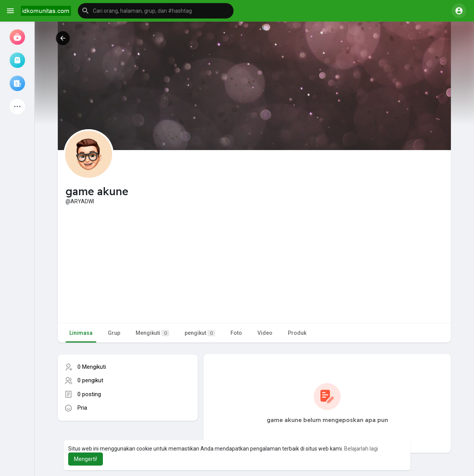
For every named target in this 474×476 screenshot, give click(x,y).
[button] (156, 11)
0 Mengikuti (92, 367)
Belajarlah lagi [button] (361, 449)
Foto (236, 333)
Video (265, 333)
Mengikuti (152, 333)
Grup (114, 333)
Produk (297, 333)
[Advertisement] (254, 263)
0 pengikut (90, 380)
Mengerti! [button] (86, 459)
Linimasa (81, 333)
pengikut (200, 333)
